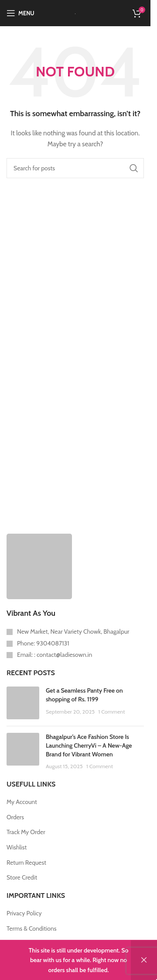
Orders (15, 817)
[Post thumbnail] (23, 703)
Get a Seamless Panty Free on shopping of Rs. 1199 (84, 695)
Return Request (26, 863)
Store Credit (22, 877)
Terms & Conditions (32, 928)
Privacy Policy (24, 913)
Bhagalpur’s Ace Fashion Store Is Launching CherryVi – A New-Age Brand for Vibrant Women (89, 745)
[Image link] (39, 566)
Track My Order (26, 832)
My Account (22, 802)
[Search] (75, 168)
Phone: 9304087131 (43, 643)
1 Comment (111, 712)
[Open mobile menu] (20, 13)
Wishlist (17, 847)
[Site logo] (75, 13)
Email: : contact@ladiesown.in (55, 655)
